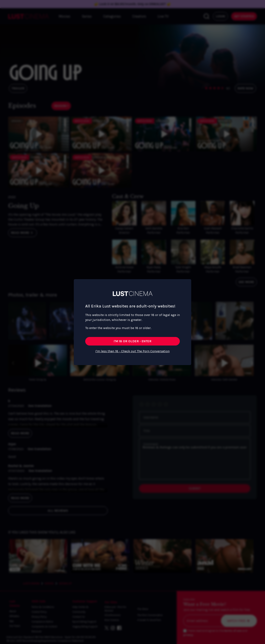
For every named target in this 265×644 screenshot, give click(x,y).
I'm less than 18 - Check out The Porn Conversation (132, 351)
